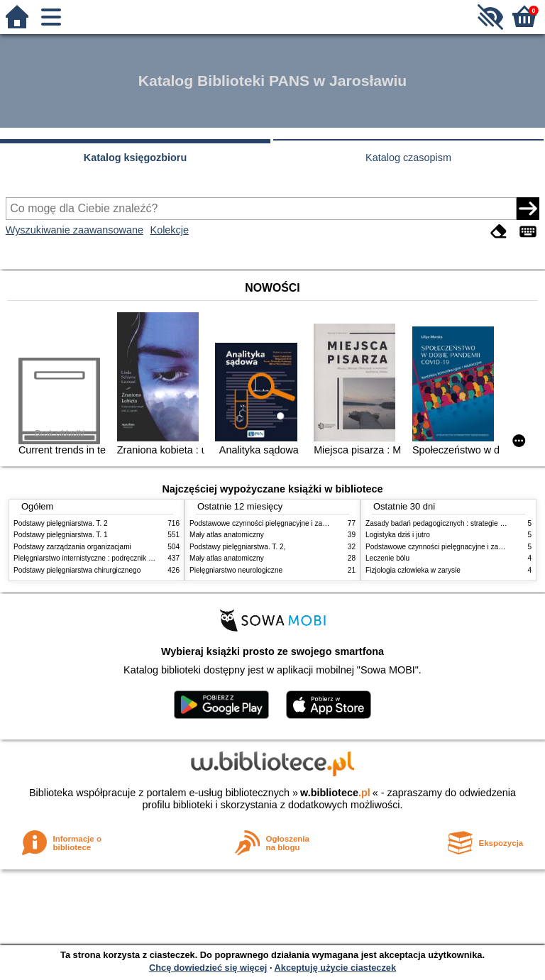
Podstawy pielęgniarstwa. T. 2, (237, 547)
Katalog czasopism (408, 158)
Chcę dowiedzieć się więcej (208, 968)
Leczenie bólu (387, 558)
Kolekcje (170, 230)
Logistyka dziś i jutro (398, 535)
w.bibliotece (335, 793)
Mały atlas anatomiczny (227, 535)
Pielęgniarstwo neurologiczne (236, 570)
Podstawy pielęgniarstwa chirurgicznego (77, 570)
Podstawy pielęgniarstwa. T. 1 (61, 535)
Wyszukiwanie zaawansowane (75, 230)
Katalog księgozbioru (136, 158)
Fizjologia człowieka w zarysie (413, 570)
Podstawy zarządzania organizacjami (72, 547)
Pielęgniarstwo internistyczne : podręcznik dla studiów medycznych (120, 558)
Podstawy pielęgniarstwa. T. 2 (61, 523)
